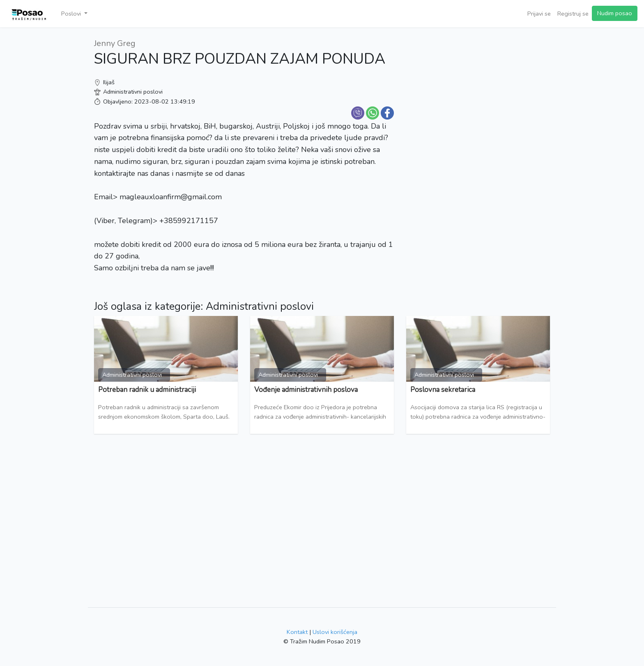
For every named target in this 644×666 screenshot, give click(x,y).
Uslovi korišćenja (335, 632)
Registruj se (573, 14)
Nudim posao (615, 13)
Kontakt (297, 632)
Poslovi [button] (72, 14)
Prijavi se (539, 14)
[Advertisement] (478, 94)
